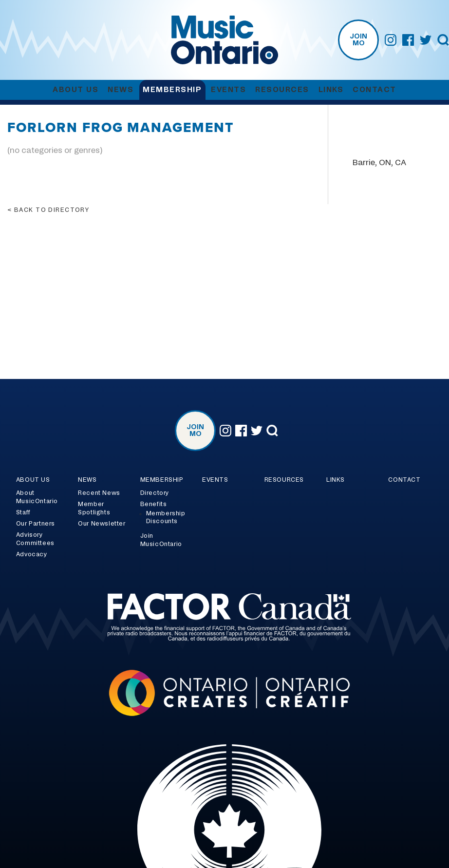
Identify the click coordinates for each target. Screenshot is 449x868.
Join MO (358, 40)
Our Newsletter (102, 524)
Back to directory (52, 210)
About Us (75, 90)
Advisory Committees (35, 539)
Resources (282, 90)
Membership (172, 90)
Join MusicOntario (161, 540)
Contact (374, 90)
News (121, 90)
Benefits (154, 504)
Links (331, 90)
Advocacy (32, 554)
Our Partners (36, 524)
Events (228, 90)
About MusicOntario (37, 497)
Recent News (99, 493)
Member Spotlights (94, 508)
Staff (23, 512)
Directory (155, 493)
